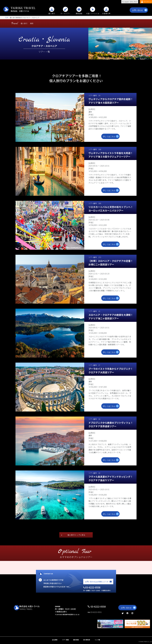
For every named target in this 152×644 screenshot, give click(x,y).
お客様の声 (106, 12)
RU (135, 2)
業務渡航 (79, 12)
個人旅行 (52, 12)
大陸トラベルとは (93, 12)
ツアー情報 (65, 640)
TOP (7, 18)
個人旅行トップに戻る (76, 535)
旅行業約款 (87, 640)
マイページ (147, 2)
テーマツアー (65, 12)
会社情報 (55, 640)
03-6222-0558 (98, 606)
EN (132, 2)
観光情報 (76, 640)
